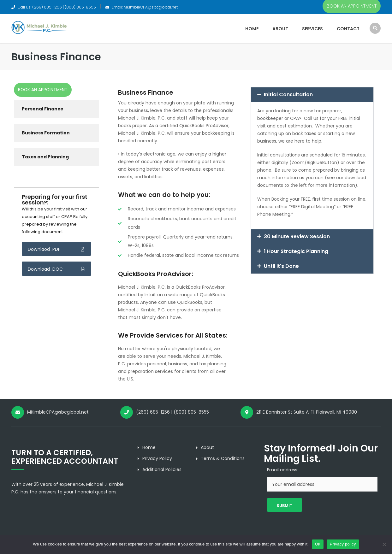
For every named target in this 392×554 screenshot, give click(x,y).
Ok (318, 544)
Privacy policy (343, 544)
